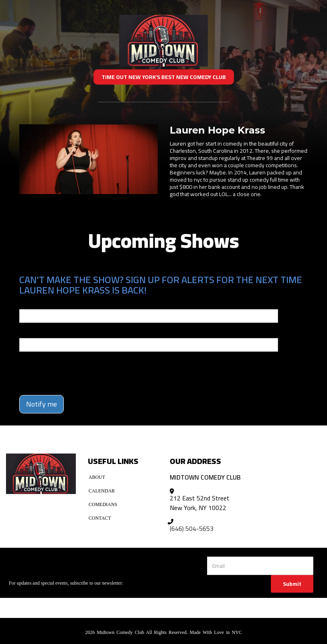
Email (26, 304)
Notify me (42, 404)
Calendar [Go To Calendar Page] (102, 491)
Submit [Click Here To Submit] (292, 584)
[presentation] (66, 370)
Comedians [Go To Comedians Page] (103, 504)
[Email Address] (260, 566)
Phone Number (39, 332)
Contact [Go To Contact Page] (100, 518)
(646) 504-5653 (192, 529)
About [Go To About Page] (97, 477)
